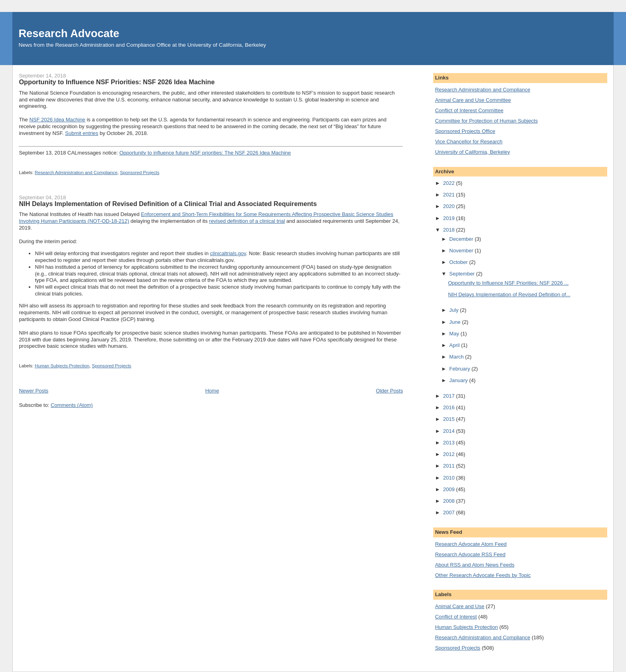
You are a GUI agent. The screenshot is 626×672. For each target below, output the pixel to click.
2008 (450, 501)
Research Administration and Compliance (76, 172)
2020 (450, 206)
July (455, 310)
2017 (450, 396)
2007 (450, 512)
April (455, 345)
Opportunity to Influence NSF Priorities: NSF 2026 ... (508, 283)
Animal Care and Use (460, 606)
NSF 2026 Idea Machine (57, 120)
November (462, 251)
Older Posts (390, 391)
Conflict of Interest (456, 617)
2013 (450, 443)
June (456, 322)
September (463, 274)
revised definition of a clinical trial (247, 221)
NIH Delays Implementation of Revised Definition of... (509, 294)
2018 (450, 230)
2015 (450, 419)
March (457, 357)
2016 (450, 407)
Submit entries (82, 133)
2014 (450, 431)
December (462, 239)
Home (212, 391)
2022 (450, 183)
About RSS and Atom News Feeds (475, 565)
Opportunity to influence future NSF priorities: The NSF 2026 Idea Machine (205, 153)
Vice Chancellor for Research (469, 142)
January (459, 380)
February (460, 369)
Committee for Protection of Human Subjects (486, 121)
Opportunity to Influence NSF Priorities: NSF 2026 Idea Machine (117, 82)
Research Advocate (69, 33)
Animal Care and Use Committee (473, 100)
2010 (450, 478)
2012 (450, 454)
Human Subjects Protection (62, 366)
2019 (450, 218)
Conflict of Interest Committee (469, 110)
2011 (450, 466)
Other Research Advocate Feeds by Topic (483, 575)
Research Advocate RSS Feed (470, 554)
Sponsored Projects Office (465, 131)
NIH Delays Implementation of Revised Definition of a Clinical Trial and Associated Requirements (168, 204)
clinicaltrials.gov (228, 253)
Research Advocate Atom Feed (471, 544)
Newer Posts (34, 391)
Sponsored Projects (140, 172)
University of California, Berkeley (473, 152)
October (459, 262)
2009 (450, 489)
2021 (450, 195)
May (455, 334)
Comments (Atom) (72, 405)
